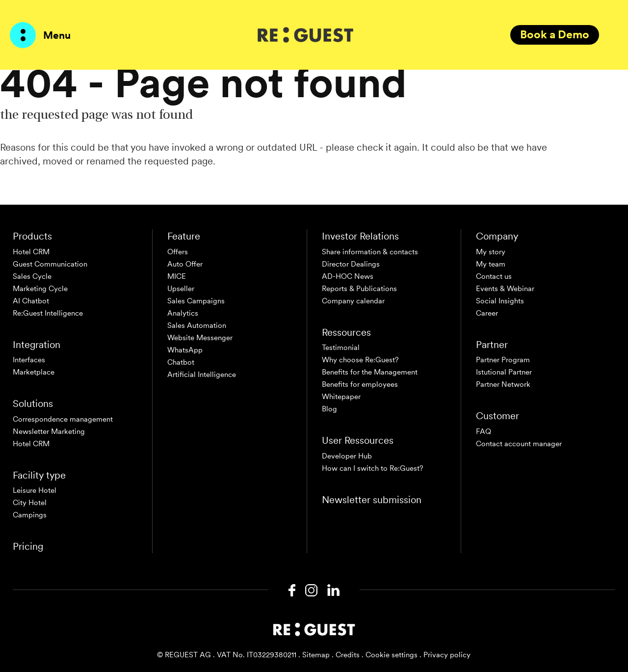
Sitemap (316, 655)
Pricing (28, 546)
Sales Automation (197, 325)
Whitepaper (341, 397)
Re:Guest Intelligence (48, 313)
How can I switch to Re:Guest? (373, 468)
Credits (348, 655)
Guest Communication (50, 264)
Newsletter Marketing (49, 431)
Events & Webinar (505, 289)
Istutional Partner (504, 372)
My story (491, 252)
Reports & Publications (359, 289)
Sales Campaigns (196, 301)
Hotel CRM (31, 252)
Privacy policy (447, 655)
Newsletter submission (372, 500)
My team (491, 264)
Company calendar (353, 301)
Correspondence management (63, 419)
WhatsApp (185, 350)
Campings (30, 515)
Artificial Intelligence (202, 375)
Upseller (181, 289)
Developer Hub (347, 456)
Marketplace (34, 372)
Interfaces (29, 360)
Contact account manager (519, 444)
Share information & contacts (370, 252)
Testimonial (341, 348)
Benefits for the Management (370, 372)
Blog (329, 409)
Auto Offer (185, 264)
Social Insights (500, 301)
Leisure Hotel (35, 490)
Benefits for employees (360, 384)
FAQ (484, 431)
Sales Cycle (32, 276)
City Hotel (30, 503)
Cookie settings (392, 655)
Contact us (494, 276)
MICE (177, 276)
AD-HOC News (348, 276)
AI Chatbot (31, 301)
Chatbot (181, 362)
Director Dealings (351, 264)
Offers (178, 252)
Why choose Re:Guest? (360, 360)
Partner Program (503, 360)
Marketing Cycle (40, 289)
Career (487, 313)
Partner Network (503, 384)
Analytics (183, 313)
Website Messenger (200, 338)
